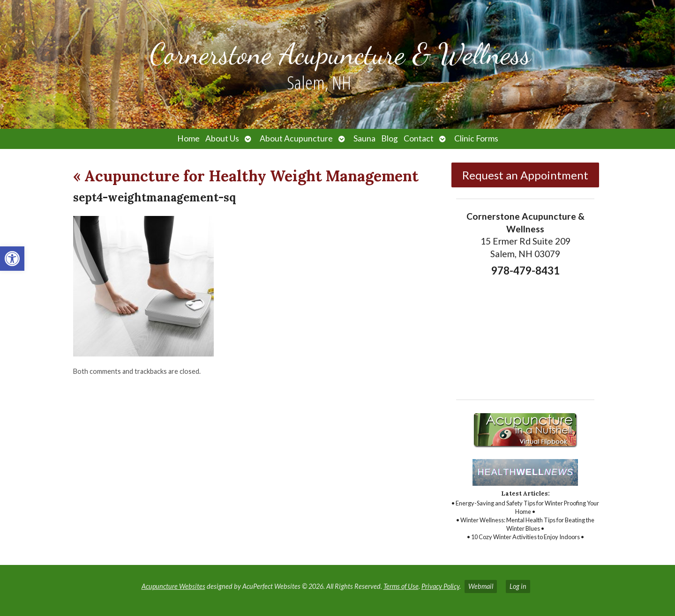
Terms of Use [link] (401, 586)
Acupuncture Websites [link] (173, 586)
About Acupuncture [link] (296, 138)
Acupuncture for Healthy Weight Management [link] (246, 176)
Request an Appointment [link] (525, 175)
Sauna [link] (364, 138)
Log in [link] (518, 586)
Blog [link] (390, 138)
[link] (12, 259)
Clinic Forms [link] (476, 138)
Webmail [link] (481, 586)
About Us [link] (222, 138)
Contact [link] (419, 138)
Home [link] (188, 138)
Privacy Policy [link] (440, 586)
